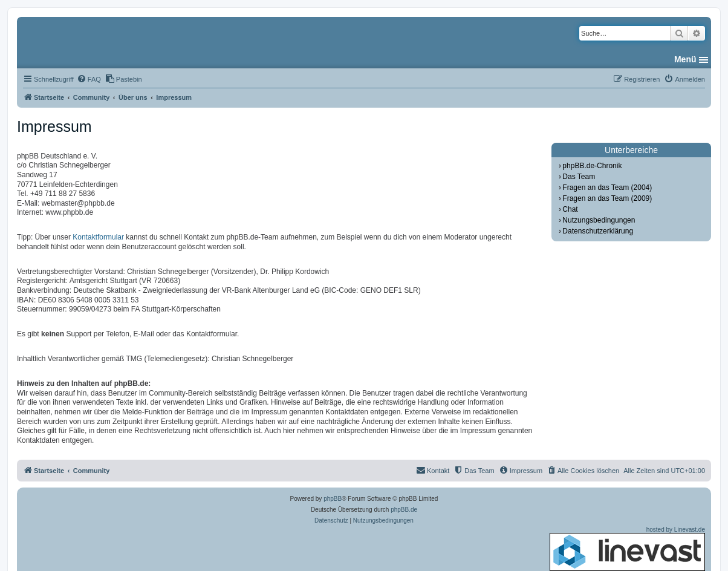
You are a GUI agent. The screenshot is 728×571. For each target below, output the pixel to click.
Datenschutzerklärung (598, 231)
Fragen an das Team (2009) (607, 198)
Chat (570, 209)
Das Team (579, 177)
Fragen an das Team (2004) (607, 188)
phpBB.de (404, 510)
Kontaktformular (98, 237)
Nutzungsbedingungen (599, 220)
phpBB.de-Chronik (592, 166)
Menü (685, 59)
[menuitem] (89, 79)
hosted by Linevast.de (627, 549)
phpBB (333, 499)
